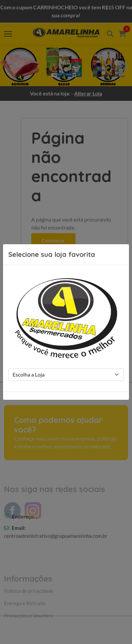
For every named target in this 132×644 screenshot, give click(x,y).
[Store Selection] (66, 375)
